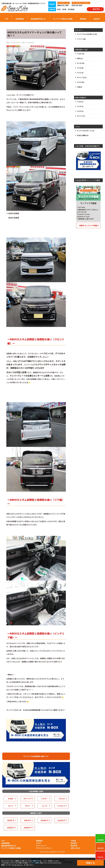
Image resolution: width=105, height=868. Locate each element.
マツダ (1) (80, 106)
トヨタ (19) (81, 54)
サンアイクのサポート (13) (86, 131)
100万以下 (45, 820)
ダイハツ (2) (81, 116)
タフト (28, 806)
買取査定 (83, 19)
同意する (90, 863)
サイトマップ (41, 846)
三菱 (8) (79, 87)
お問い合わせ (76, 848)
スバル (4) (80, 73)
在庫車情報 (20, 19)
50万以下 (11, 820)
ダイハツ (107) (82, 77)
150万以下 (11, 828)
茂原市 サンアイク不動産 (88, 225)
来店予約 (74, 846)
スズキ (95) (81, 82)
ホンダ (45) (81, 63)
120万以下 (61, 820)
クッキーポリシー (17, 865)
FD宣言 (73, 841)
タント (11, 806)
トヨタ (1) (80, 102)
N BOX (11, 799)
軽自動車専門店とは (38, 19)
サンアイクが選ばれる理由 (63, 19)
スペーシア (28, 799)
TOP (7, 19)
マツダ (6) (80, 68)
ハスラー (45, 799)
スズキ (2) (80, 111)
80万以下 (28, 820)
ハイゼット (61, 806)
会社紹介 (97, 19)
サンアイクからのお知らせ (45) (87, 34)
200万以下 (28, 828)
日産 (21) (80, 58)
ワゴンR (62, 799)
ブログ (38, 843)
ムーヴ (45, 806)
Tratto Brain (61, 852)
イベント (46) (81, 39)
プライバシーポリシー (44, 848)
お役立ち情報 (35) (83, 135)
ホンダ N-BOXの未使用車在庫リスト (31, 710)
